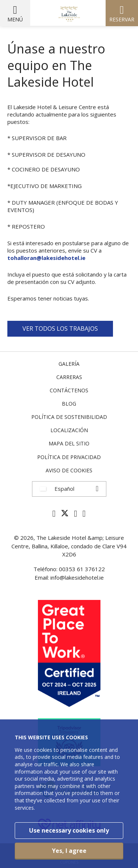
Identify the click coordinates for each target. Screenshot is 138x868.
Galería (69, 364)
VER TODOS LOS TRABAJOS (60, 329)
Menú (15, 19)
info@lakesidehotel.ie (77, 577)
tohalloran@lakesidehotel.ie (46, 258)
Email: (43, 577)
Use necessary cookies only (69, 830)
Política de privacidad (69, 457)
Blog (69, 404)
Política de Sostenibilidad (69, 417)
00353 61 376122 (82, 569)
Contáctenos (69, 390)
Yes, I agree (69, 851)
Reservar (122, 19)
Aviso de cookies (69, 470)
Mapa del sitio (69, 443)
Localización (69, 430)
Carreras (69, 377)
